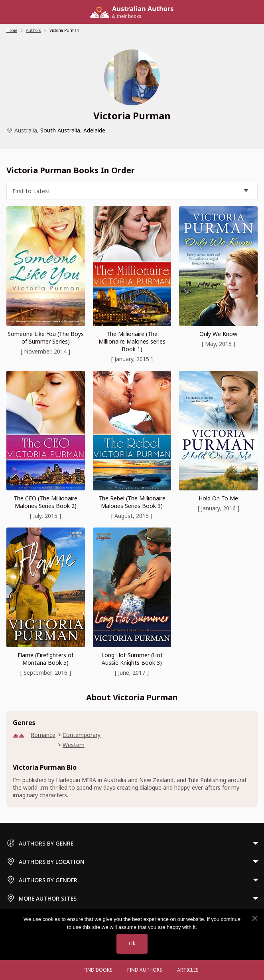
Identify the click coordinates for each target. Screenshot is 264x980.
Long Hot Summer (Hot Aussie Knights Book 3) (132, 659)
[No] (254, 919)
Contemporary (82, 735)
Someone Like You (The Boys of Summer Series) (46, 338)
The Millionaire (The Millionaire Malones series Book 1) (132, 341)
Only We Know (218, 334)
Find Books (98, 970)
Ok (132, 943)
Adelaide (94, 130)
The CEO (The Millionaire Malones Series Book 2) (45, 502)
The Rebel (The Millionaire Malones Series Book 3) (132, 502)
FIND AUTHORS (145, 970)
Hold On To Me (218, 498)
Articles (188, 970)
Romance (43, 735)
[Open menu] (68, 970)
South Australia (60, 130)
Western (74, 745)
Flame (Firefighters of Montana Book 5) (45, 659)
